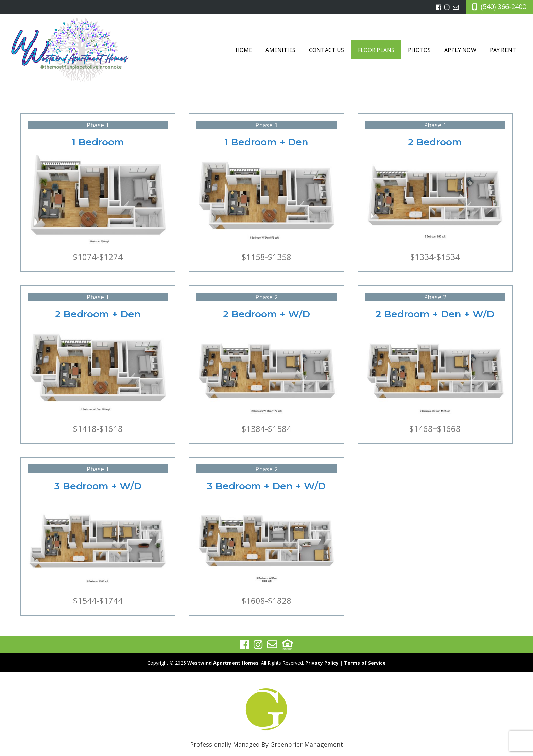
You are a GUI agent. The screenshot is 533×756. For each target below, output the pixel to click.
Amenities (280, 50)
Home (244, 50)
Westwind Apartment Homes (223, 663)
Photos (419, 50)
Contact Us (327, 50)
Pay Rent (503, 50)
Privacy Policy (322, 663)
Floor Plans (376, 50)
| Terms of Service (363, 663)
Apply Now (460, 50)
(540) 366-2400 (503, 7)
